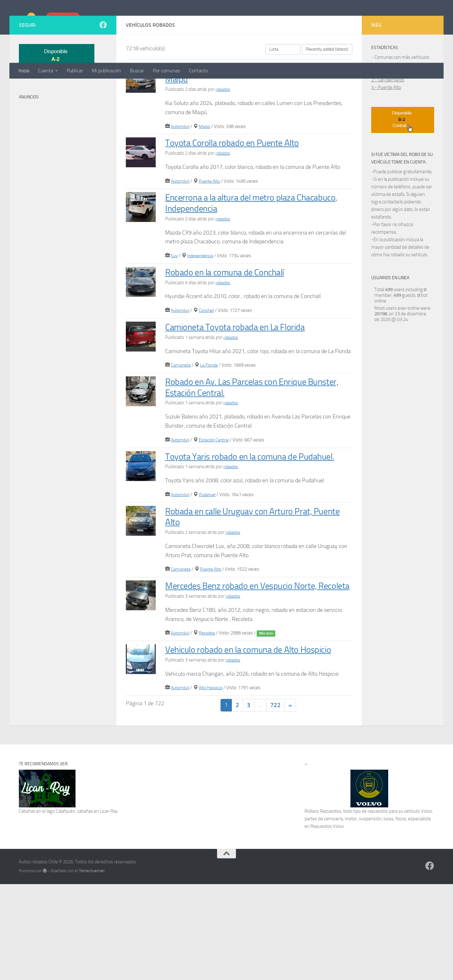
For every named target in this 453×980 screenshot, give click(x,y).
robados (224, 152)
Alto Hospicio (213, 783)
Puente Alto (212, 244)
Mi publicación (106, 71)
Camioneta (181, 428)
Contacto (198, 71)
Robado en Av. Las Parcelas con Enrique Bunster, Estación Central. (246, 450)
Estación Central (216, 503)
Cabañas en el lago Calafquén (47, 907)
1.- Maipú (381, 135)
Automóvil (181, 189)
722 (275, 801)
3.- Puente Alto (386, 150)
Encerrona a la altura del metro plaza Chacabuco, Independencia (239, 266)
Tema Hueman (92, 967)
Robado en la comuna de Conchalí (233, 335)
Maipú (207, 189)
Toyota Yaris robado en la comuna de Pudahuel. (240, 524)
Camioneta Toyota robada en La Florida (244, 390)
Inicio (24, 71)
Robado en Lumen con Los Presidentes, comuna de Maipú (245, 136)
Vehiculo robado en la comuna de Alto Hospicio (241, 739)
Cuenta (46, 71)
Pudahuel (210, 568)
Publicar (75, 71)
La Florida (211, 428)
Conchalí (208, 373)
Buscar (137, 71)
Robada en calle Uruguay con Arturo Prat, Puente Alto (248, 590)
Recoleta (209, 717)
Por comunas (166, 71)
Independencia (202, 318)
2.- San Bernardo (388, 143)
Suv (174, 318)
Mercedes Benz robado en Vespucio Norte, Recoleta (252, 665)
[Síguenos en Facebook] (103, 88)
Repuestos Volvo (327, 922)
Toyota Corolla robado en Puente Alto (241, 205)
